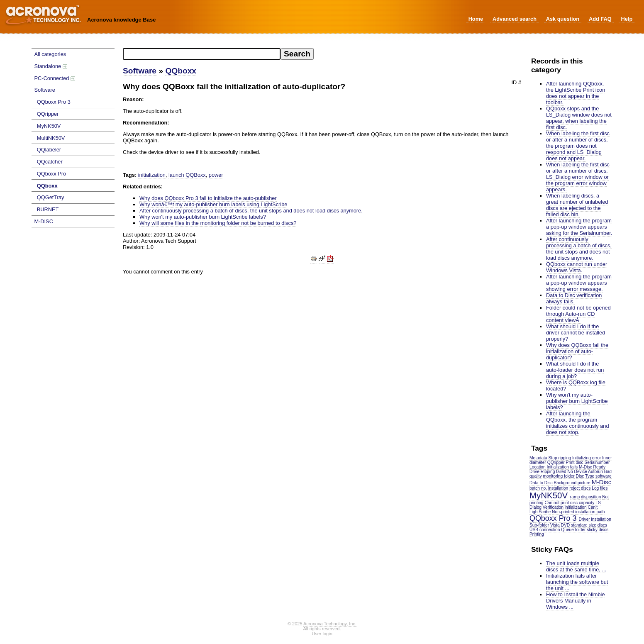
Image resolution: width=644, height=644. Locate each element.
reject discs (580, 488)
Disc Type (585, 476)
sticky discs (598, 530)
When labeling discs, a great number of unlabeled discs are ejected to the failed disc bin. (577, 205)
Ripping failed (554, 472)
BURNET (48, 209)
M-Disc (602, 482)
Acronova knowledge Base (121, 20)
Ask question (563, 19)
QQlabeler (49, 150)
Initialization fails (562, 467)
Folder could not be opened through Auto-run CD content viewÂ (578, 314)
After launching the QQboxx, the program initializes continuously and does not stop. (578, 423)
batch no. (538, 488)
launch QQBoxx (187, 175)
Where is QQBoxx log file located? (576, 385)
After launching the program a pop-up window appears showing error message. (579, 283)
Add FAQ (600, 19)
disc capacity (582, 503)
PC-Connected (55, 78)
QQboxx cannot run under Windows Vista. (577, 267)
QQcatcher (50, 162)
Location (538, 467)
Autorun (595, 472)
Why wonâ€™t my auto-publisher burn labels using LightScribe (213, 204)
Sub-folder (539, 525)
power (216, 175)
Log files (600, 488)
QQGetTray (51, 197)
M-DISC (44, 221)
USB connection (545, 530)
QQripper (48, 114)
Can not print (557, 503)
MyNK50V (49, 126)
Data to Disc (541, 483)
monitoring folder (559, 476)
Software (45, 90)
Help (627, 19)
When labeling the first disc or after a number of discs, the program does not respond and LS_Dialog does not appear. (578, 146)
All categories (50, 54)
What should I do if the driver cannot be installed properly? (576, 333)
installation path (590, 512)
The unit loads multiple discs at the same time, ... (576, 566)
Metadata (538, 458)
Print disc (575, 462)
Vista (555, 525)
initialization (576, 507)
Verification (553, 507)
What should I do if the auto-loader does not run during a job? (575, 370)
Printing (537, 534)
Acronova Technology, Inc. (330, 624)
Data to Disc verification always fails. (574, 298)
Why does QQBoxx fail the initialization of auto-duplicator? (577, 351)
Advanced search (515, 19)
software (604, 476)
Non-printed (563, 512)
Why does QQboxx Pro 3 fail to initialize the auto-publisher (208, 198)
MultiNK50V (51, 138)
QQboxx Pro (51, 174)
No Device (577, 472)
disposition (591, 497)
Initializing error (587, 458)
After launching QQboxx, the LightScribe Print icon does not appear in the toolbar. (576, 93)
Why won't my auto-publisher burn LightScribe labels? (577, 401)
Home (476, 19)
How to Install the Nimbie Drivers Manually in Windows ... (576, 601)
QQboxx (47, 186)
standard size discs (589, 525)
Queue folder (573, 530)
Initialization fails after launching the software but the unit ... (577, 582)
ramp (575, 497)
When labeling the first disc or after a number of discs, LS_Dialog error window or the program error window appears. (578, 177)
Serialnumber (597, 462)
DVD (566, 525)
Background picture (572, 483)
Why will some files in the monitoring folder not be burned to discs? (218, 223)
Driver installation (595, 519)
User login (322, 634)
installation (558, 488)
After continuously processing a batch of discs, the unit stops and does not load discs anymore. (579, 249)
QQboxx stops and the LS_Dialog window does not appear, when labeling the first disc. (579, 118)
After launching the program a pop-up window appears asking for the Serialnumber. (579, 227)
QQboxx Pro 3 (54, 102)
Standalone (50, 66)
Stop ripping (560, 458)
